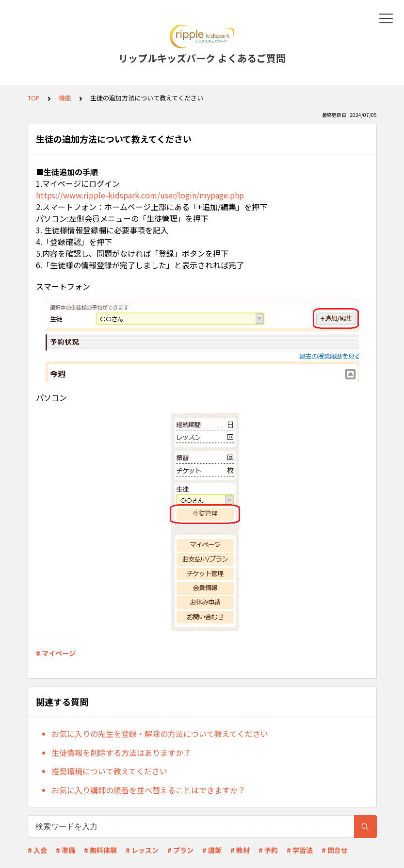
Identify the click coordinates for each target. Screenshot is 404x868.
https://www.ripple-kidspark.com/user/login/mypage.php (140, 195)
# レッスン (142, 850)
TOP (34, 98)
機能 (65, 98)
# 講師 (212, 850)
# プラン (180, 850)
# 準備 (65, 850)
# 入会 (37, 850)
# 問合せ (335, 850)
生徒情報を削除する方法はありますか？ (121, 753)
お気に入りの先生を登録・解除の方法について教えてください (160, 734)
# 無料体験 (100, 850)
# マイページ (56, 653)
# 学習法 (300, 850)
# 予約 (268, 850)
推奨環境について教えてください (109, 771)
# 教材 (240, 850)
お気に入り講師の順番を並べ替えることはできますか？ (148, 790)
